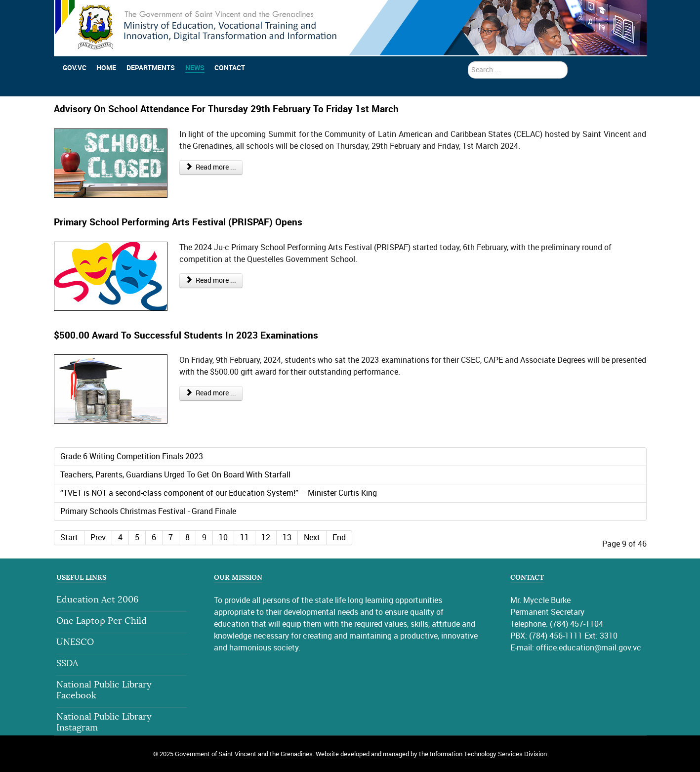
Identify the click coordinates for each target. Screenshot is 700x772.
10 (223, 537)
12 (266, 537)
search (468, 62)
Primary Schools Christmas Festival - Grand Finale (148, 511)
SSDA (67, 664)
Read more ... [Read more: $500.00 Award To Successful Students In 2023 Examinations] (211, 393)
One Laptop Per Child (102, 621)
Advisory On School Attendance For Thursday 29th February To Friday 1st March (226, 109)
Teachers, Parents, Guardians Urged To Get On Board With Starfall (175, 475)
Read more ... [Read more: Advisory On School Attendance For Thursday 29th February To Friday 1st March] (211, 167)
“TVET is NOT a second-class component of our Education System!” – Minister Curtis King (219, 493)
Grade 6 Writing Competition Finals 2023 (132, 456)
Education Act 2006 (97, 600)
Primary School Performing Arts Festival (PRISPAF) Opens (178, 222)
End (339, 537)
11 (245, 537)
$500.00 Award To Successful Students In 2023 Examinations (186, 335)
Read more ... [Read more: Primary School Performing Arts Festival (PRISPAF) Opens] (211, 280)
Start (69, 537)
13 (287, 537)
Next (312, 537)
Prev (98, 537)
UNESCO (75, 642)
